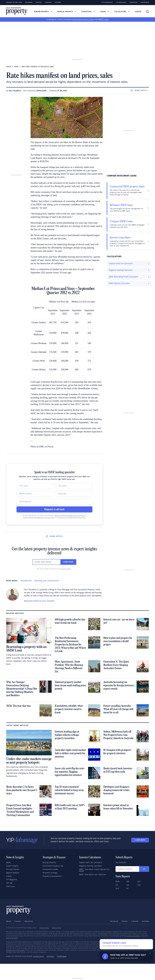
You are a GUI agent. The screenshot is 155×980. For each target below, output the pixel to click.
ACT (139, 882)
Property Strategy (50, 873)
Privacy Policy (44, 928)
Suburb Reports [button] (43, 12)
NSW (118, 882)
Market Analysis (13, 873)
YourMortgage (62, 956)
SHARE (139, 91)
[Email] (54, 502)
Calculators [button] (122, 12)
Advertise (133, 2)
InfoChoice (50, 956)
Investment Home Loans (83, 20)
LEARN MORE (140, 840)
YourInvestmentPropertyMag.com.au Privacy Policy (39, 518)
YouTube (145, 921)
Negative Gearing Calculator (91, 866)
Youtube (58, 2)
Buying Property (49, 863)
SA (128, 885)
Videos (138, 12)
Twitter (39, 2)
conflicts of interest (133, 936)
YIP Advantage (107, 2)
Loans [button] (105, 12)
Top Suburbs (121, 863)
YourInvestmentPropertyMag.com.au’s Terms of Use (70, 516)
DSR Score (11, 887)
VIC (117, 885)
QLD (117, 888)
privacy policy (66, 569)
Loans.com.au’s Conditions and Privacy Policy (71, 518)
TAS (139, 885)
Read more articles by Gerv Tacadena (39, 601)
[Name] (35, 486)
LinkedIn (48, 2)
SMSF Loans (103, 20)
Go (144, 869)
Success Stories (13, 869)
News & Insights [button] (67, 12)
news (16, 67)
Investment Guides (50, 869)
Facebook (29, 2)
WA (128, 882)
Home (9, 67)
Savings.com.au (39, 956)
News (8, 863)
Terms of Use (56, 928)
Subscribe (68, 562)
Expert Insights (12, 866)
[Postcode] (74, 494)
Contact (18, 921)
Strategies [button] (88, 12)
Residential (26, 581)
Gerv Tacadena (15, 91)
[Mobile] (35, 494)
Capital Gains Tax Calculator (91, 863)
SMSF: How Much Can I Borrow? (93, 875)
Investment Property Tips (53, 866)
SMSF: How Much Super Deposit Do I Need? (95, 870)
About (9, 921)
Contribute (145, 2)
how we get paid (12, 938)
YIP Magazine (121, 2)
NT (128, 888)
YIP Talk (9, 883)
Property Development (52, 876)
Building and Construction (47, 581)
